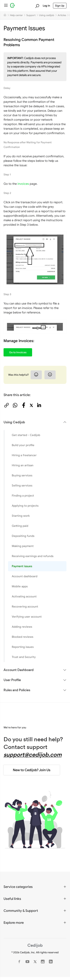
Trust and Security (24, 657)
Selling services (22, 485)
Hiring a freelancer (24, 455)
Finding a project (23, 496)
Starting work (21, 516)
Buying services (22, 475)
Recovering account (25, 606)
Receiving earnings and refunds (33, 556)
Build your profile (23, 445)
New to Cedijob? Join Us (32, 770)
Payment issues (22, 566)
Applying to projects (25, 506)
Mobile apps (20, 586)
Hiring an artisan (23, 465)
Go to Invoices (18, 352)
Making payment (23, 546)
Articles (62, 15)
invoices (23, 184)
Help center (16, 15)
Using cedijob (47, 15)
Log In (46, 6)
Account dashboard (25, 576)
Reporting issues (23, 647)
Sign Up (60, 6)
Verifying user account (27, 617)
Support (31, 15)
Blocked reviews (22, 637)
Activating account (24, 596)
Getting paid (20, 526)
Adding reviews (22, 627)
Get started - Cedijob (26, 435)
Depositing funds (23, 536)
